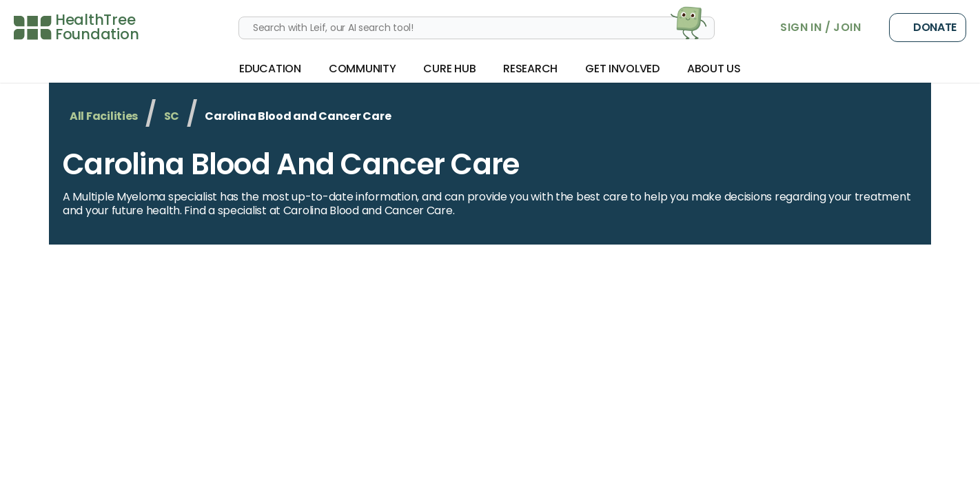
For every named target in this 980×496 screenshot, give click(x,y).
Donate (928, 28)
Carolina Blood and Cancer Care (291, 164)
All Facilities (104, 116)
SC (172, 116)
